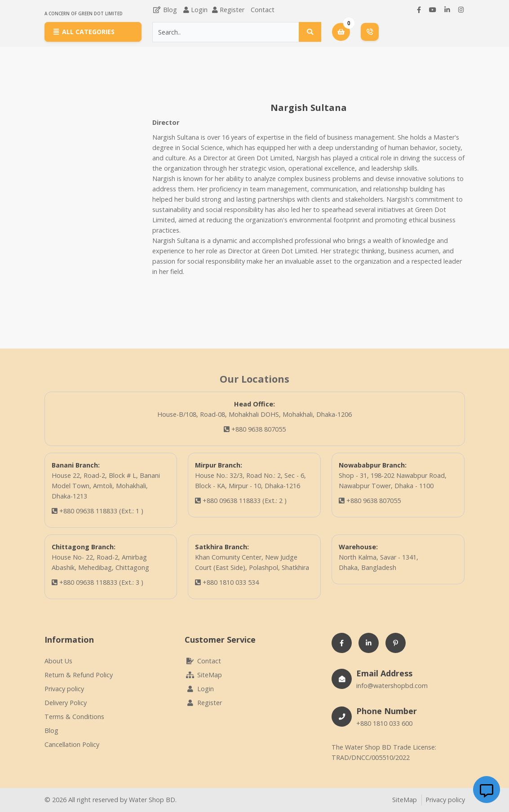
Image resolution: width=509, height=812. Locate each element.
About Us (58, 661)
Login (199, 10)
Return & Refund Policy (79, 675)
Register (232, 10)
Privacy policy (64, 689)
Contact (263, 10)
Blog (165, 10)
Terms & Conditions (74, 717)
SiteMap (203, 675)
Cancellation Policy (72, 744)
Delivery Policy (66, 703)
